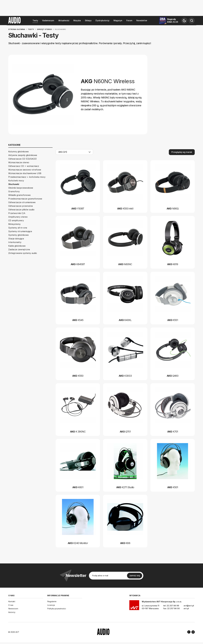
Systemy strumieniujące (20, 231)
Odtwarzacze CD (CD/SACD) (22, 159)
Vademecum (48, 21)
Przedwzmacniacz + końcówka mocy (27, 177)
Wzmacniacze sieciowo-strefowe (25, 170)
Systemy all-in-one (18, 228)
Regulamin (52, 601)
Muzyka (77, 21)
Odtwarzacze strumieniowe (22, 202)
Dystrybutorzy (102, 21)
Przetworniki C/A (17, 213)
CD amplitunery (16, 220)
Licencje (51, 605)
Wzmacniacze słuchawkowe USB (25, 173)
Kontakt (12, 601)
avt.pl (186, 608)
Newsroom (13, 609)
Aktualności (64, 21)
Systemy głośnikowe (18, 235)
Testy (35, 21)
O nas (11, 605)
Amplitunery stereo (18, 217)
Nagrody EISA (173, 21)
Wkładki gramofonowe (19, 195)
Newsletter (142, 21)
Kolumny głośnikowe (18, 152)
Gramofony (14, 191)
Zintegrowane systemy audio (23, 253)
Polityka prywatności (57, 609)
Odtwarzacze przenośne (21, 206)
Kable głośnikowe (17, 246)
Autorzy (12, 612)
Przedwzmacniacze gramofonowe (25, 199)
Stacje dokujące (16, 239)
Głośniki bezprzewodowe (21, 188)
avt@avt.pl (189, 606)
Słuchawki (14, 184)
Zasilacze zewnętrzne (19, 249)
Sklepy (88, 21)
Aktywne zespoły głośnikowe (23, 155)
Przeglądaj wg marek (182, 152)
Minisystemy (14, 224)
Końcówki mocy (16, 181)
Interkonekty (15, 242)
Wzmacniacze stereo (19, 162)
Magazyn (118, 21)
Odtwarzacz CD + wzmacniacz (24, 166)
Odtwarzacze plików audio (21, 210)
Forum (129, 21)
